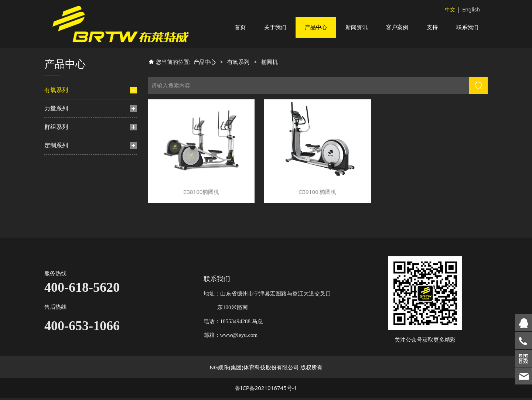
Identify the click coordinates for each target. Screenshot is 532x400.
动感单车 (62, 143)
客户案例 (397, 27)
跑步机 (59, 118)
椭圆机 (63, 131)
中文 (450, 9)
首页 (240, 27)
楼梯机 (59, 156)
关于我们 (275, 27)
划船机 (59, 169)
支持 (432, 27)
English (471, 9)
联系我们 (467, 27)
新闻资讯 (357, 27)
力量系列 (56, 188)
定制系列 (56, 225)
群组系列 (56, 206)
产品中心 (316, 27)
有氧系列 (56, 99)
